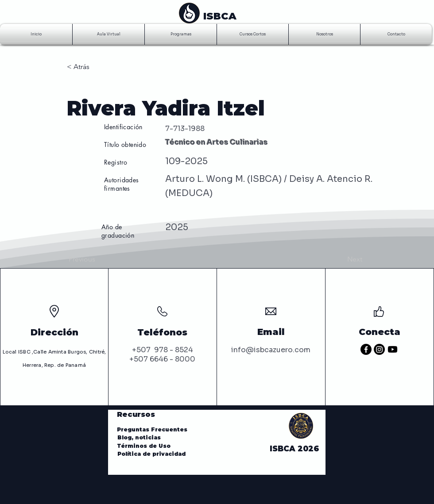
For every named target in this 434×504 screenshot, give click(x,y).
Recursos (136, 414)
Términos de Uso (145, 446)
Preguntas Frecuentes (152, 429)
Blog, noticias (140, 437)
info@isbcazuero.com (271, 350)
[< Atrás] (96, 67)
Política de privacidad (151, 454)
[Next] (340, 259)
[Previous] (98, 259)
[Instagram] (379, 349)
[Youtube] (393, 349)
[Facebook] (366, 349)
